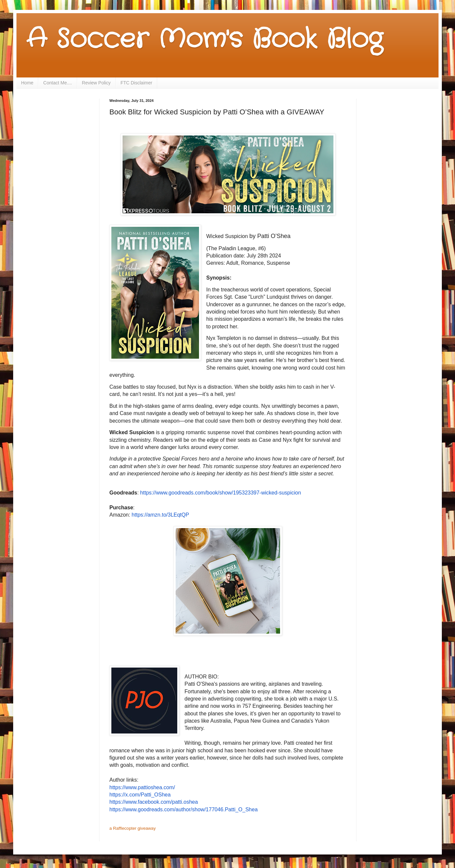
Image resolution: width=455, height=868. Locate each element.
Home (27, 83)
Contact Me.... (57, 83)
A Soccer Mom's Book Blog (204, 40)
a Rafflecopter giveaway (133, 828)
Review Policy (96, 83)
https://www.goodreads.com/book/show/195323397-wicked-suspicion (220, 493)
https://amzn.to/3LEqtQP (160, 515)
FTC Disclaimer (136, 83)
